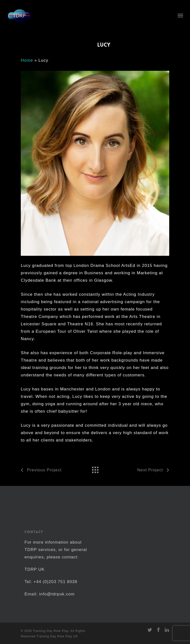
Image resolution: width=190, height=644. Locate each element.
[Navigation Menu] (180, 15)
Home (27, 60)
